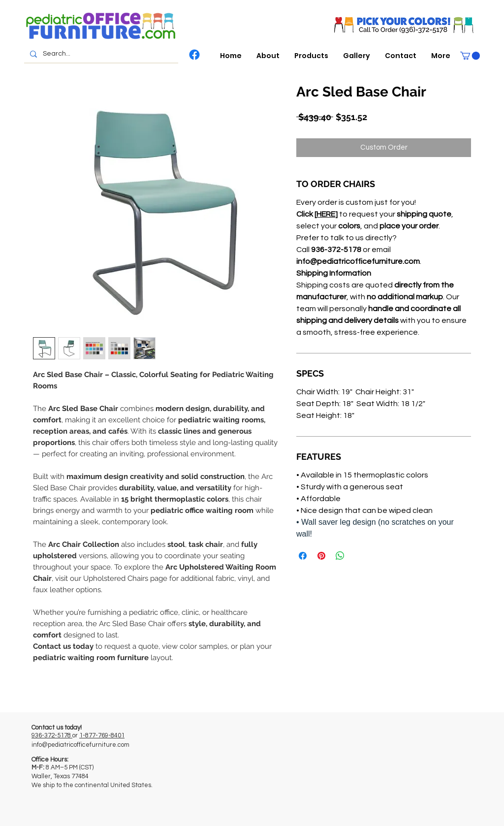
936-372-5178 (52, 735)
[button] (311, 56)
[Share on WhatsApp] (340, 556)
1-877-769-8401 (102, 735)
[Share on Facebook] (303, 556)
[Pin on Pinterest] (321, 556)
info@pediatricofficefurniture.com (80, 745)
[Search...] (100, 54)
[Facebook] (194, 55)
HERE (326, 214)
